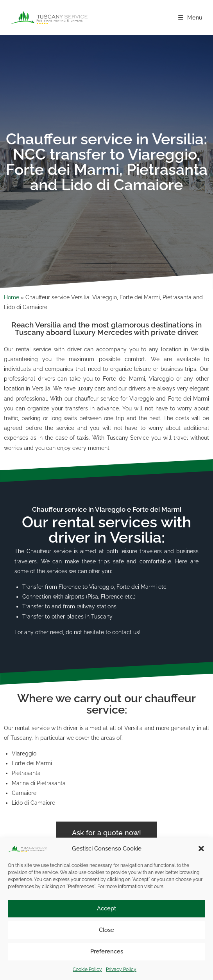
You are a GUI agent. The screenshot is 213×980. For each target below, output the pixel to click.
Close (106, 930)
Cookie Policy (87, 969)
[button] (201, 849)
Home (12, 297)
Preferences (107, 951)
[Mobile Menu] (190, 18)
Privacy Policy (121, 969)
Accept (106, 908)
